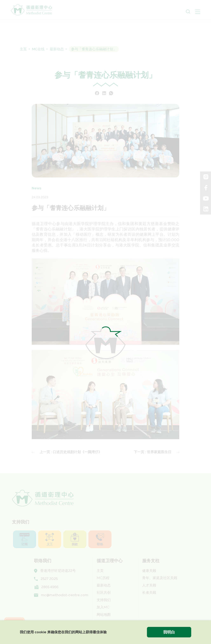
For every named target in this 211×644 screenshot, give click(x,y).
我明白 (169, 632)
